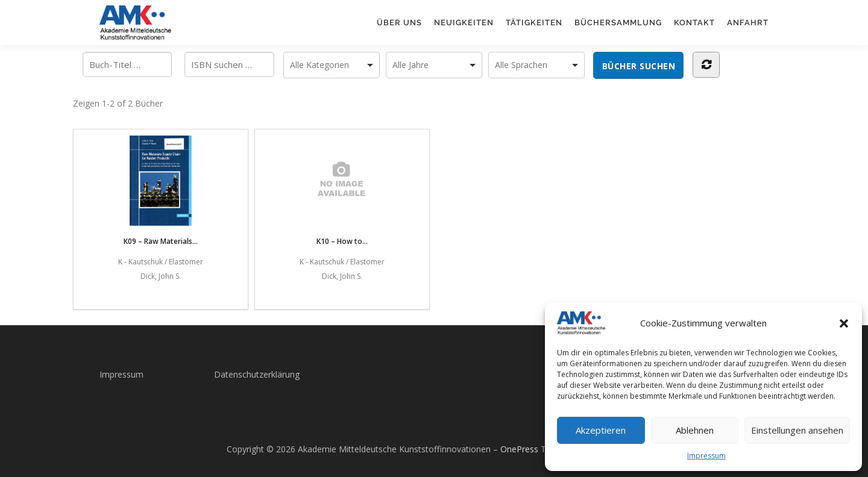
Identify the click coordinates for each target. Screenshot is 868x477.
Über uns (399, 23)
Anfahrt (748, 23)
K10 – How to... (342, 191)
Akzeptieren (601, 430)
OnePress (519, 449)
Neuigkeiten (464, 23)
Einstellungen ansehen (797, 430)
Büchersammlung (618, 23)
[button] (844, 323)
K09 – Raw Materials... (161, 191)
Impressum (706, 456)
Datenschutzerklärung (257, 374)
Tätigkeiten (534, 23)
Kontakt (694, 23)
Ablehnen (695, 430)
